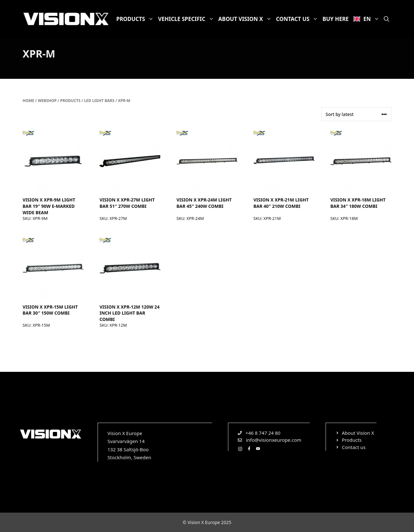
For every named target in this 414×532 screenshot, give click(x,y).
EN (367, 19)
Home (28, 101)
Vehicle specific (187, 19)
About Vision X (246, 19)
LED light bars (99, 101)
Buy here (335, 19)
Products (136, 19)
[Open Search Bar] (386, 19)
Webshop (47, 101)
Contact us (298, 19)
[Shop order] (356, 114)
